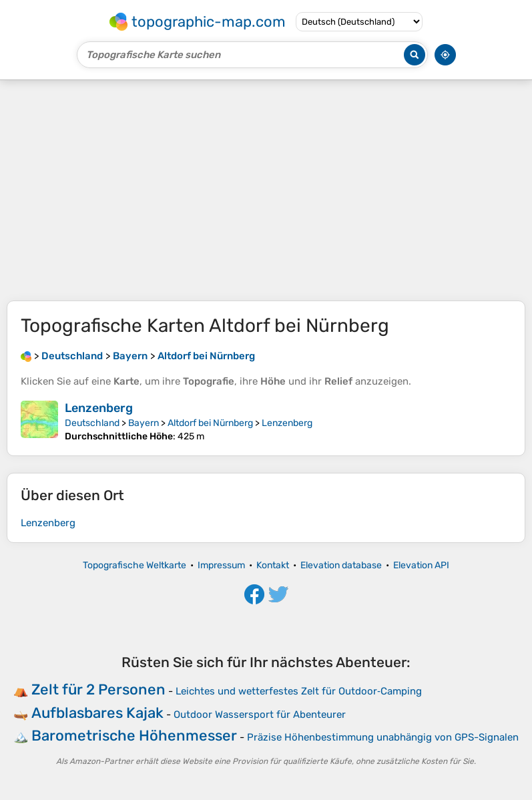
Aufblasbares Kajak (97, 713)
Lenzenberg (99, 408)
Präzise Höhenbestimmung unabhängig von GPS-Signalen (383, 737)
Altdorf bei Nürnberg (210, 423)
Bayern (144, 423)
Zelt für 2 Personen (98, 689)
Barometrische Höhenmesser (134, 736)
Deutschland (92, 423)
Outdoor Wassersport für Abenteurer (260, 715)
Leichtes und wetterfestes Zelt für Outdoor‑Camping (299, 691)
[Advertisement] (266, 190)
